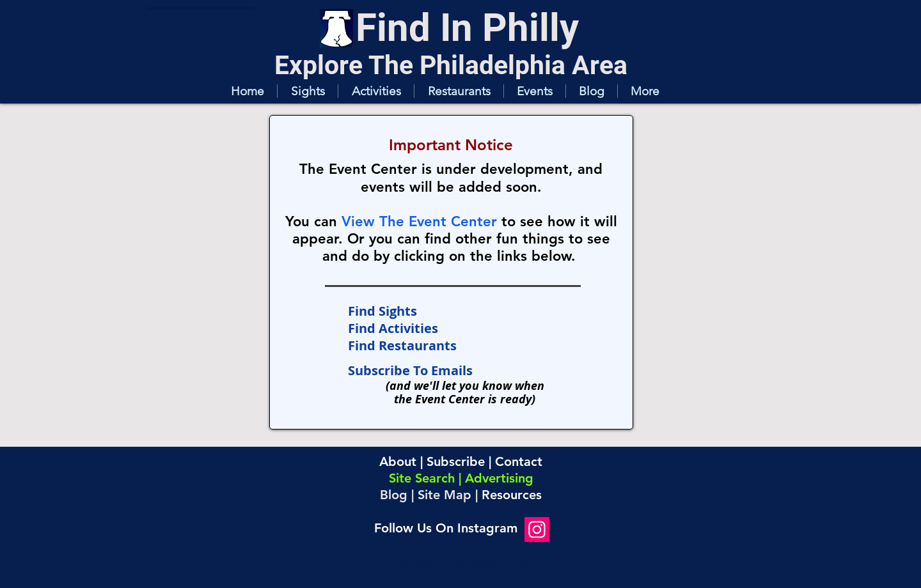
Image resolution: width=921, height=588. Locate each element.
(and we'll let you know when (465, 386)
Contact (519, 461)
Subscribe (456, 461)
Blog (394, 495)
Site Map (445, 495)
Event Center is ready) (475, 399)
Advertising (499, 478)
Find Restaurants (402, 345)
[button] (307, 91)
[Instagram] (537, 530)
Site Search (422, 478)
